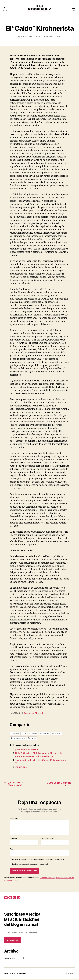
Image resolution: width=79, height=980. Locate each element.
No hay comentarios (53, 37)
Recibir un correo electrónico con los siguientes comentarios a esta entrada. (38, 860)
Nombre (13, 840)
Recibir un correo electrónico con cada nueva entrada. (31, 865)
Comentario (15, 819)
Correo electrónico (48, 840)
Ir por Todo (21, 768)
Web (11, 850)
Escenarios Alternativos (36, 714)
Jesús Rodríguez (19, 974)
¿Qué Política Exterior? (27, 750)
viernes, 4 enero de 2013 (30, 37)
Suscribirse (12, 941)
